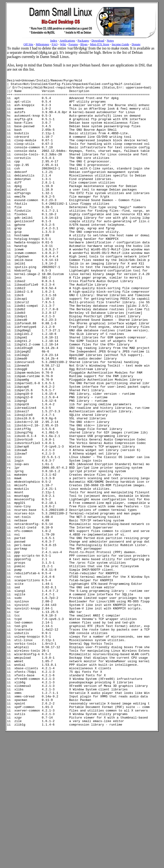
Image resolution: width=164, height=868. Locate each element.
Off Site (28, 44)
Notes (110, 40)
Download (98, 40)
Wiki (63, 44)
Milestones (43, 44)
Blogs (84, 44)
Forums (73, 44)
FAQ (55, 44)
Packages (83, 40)
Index (54, 40)
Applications (67, 40)
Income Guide (120, 44)
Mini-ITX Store (100, 44)
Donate (136, 44)
